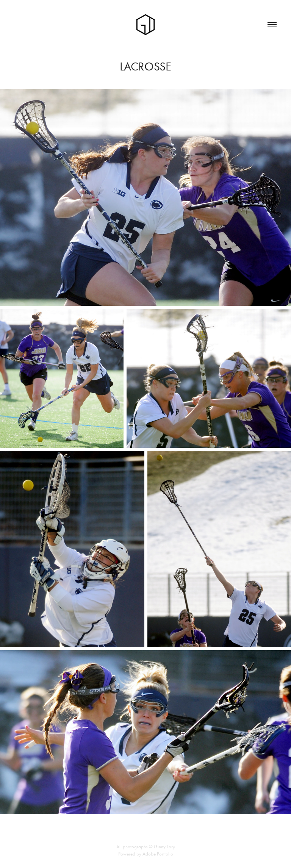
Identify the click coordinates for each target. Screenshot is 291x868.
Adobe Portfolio (158, 854)
